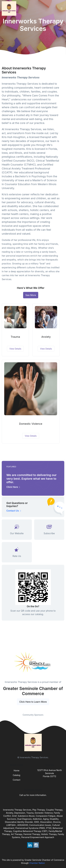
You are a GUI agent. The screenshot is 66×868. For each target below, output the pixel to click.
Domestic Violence (31, 424)
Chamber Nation (37, 863)
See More (31, 295)
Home (16, 770)
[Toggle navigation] (61, 9)
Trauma (15, 337)
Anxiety (46, 337)
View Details (15, 349)
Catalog (16, 775)
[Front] (10, 8)
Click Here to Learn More (33, 702)
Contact (17, 780)
